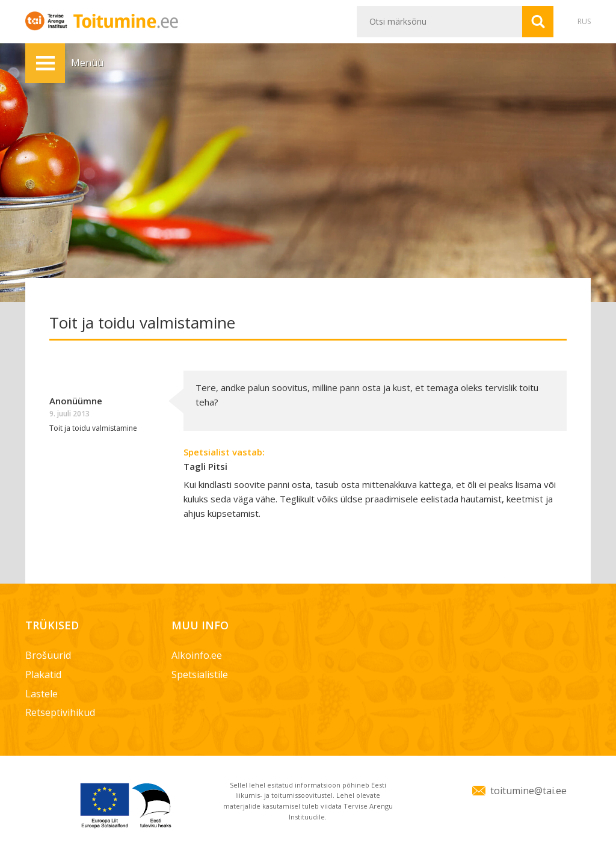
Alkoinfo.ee (197, 655)
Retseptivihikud (60, 712)
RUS (584, 21)
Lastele (42, 694)
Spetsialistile (200, 674)
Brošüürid (48, 655)
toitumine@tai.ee (528, 791)
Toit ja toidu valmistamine (93, 428)
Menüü (45, 63)
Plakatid (43, 674)
